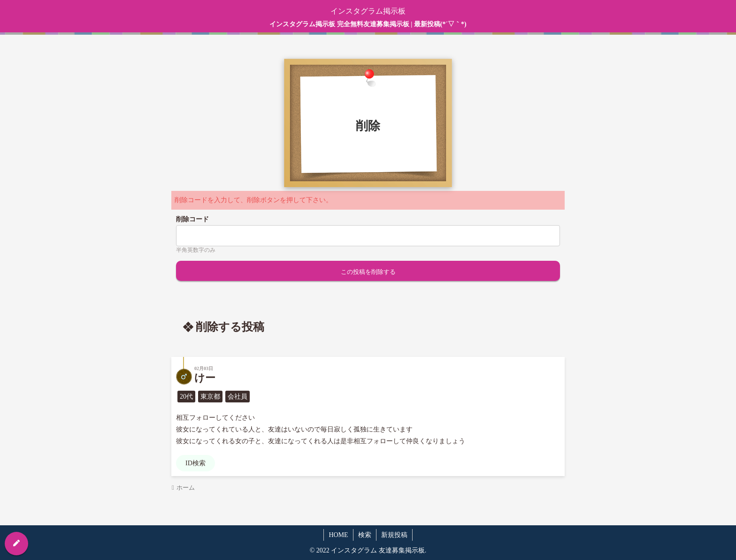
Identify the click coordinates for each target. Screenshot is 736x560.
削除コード (192, 219)
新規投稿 (394, 535)
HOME (338, 535)
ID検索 (195, 463)
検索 (365, 535)
